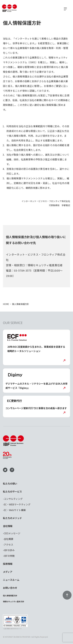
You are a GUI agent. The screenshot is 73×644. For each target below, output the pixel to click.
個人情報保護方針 (10, 596)
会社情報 (8, 526)
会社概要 (9, 539)
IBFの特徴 (9, 556)
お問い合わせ (10, 588)
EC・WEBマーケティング (17, 504)
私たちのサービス (12, 491)
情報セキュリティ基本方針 (14, 601)
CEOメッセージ (12, 533)
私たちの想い (10, 483)
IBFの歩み (9, 550)
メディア (8, 572)
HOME (6, 304)
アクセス (8, 544)
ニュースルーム (11, 580)
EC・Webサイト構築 (15, 510)
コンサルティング (13, 499)
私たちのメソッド (12, 518)
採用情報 (8, 564)
